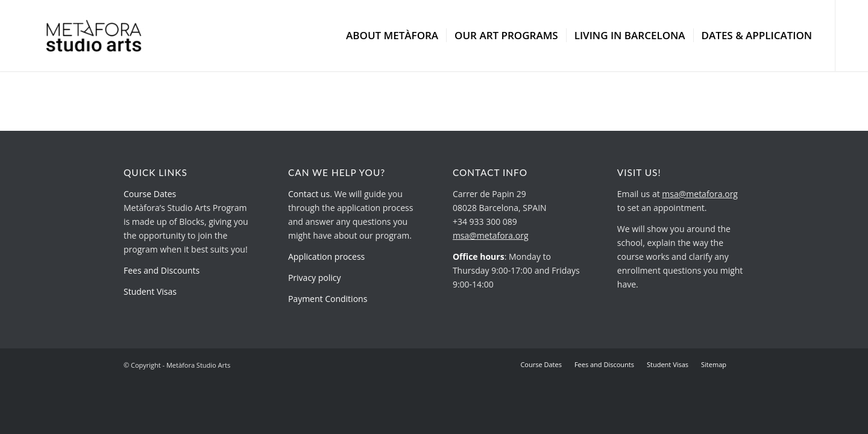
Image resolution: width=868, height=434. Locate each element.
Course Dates (150, 194)
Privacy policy (315, 278)
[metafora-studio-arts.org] (94, 36)
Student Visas (150, 291)
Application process (326, 256)
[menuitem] (392, 36)
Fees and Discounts (162, 270)
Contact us (309, 194)
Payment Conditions (328, 299)
